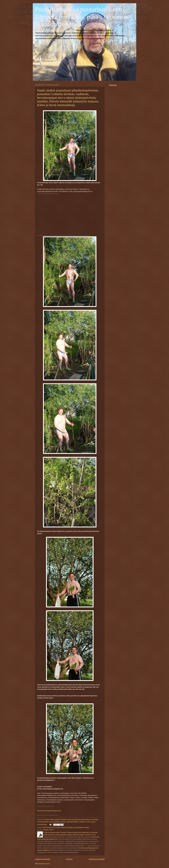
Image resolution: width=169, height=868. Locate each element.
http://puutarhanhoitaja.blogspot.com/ (49, 811)
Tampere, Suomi (48, 830)
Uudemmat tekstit (42, 859)
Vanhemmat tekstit (97, 859)
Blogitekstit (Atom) (44, 864)
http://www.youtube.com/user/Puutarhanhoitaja (55, 30)
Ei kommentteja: (42, 825)
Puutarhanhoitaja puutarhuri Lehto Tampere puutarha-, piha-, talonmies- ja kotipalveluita (83, 17)
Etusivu (69, 859)
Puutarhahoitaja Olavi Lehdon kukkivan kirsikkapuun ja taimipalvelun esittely (65, 827)
